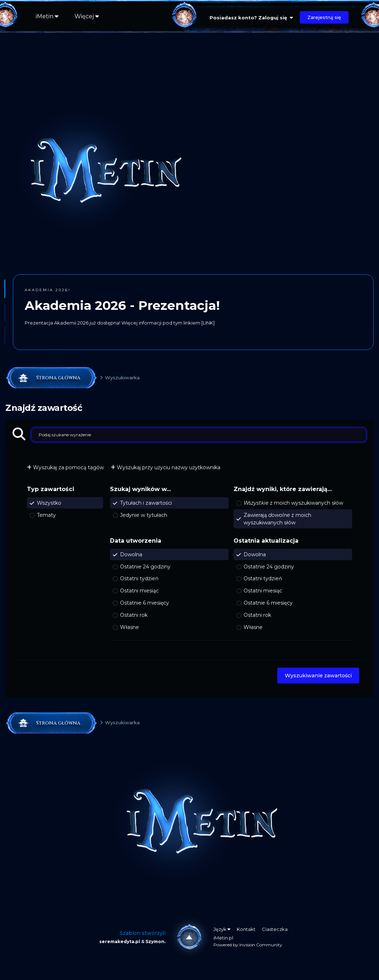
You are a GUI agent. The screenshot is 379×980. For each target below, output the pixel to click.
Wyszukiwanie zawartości (318, 676)
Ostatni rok (134, 615)
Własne (129, 627)
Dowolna (131, 554)
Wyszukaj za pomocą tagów (65, 467)
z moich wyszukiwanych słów (293, 503)
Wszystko (49, 503)
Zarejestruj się (324, 17)
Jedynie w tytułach (144, 515)
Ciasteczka (275, 929)
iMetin (47, 16)
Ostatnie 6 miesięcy (145, 603)
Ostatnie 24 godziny (145, 566)
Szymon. (155, 941)
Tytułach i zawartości (146, 503)
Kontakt (246, 929)
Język (222, 929)
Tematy (46, 515)
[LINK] (208, 323)
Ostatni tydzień (139, 578)
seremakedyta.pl (120, 941)
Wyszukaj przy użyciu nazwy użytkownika (165, 467)
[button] (5, 289)
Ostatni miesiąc (139, 591)
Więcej (87, 16)
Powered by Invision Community (248, 945)
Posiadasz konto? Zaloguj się (251, 18)
